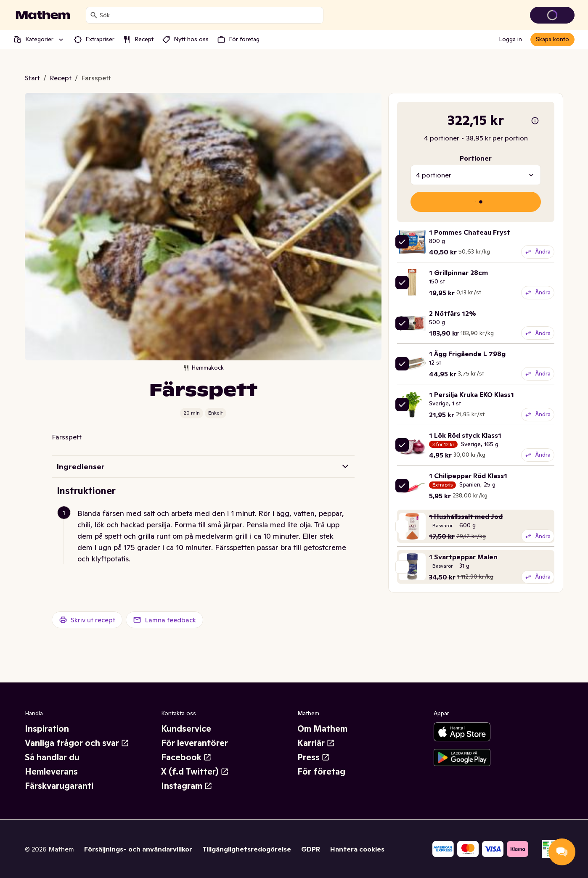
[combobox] (210, 15)
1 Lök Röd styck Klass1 (465, 435)
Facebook (186, 757)
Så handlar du (52, 757)
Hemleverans (51, 772)
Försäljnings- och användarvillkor (138, 849)
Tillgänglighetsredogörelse (247, 849)
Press (314, 757)
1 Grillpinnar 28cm (458, 272)
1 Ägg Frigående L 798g (467, 354)
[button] (207, 536)
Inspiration (47, 729)
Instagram (187, 786)
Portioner (476, 158)
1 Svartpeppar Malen (463, 557)
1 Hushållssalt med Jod (466, 516)
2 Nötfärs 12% (453, 313)
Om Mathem (322, 729)
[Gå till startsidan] (43, 15)
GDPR (311, 849)
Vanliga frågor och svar (77, 743)
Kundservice (186, 729)
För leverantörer (195, 743)
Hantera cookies (357, 849)
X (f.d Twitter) (195, 772)
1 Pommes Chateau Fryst (470, 232)
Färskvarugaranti (59, 786)
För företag (321, 772)
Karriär (316, 743)
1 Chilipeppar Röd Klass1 (468, 476)
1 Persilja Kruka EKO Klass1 (471, 394)
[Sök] (94, 15)
